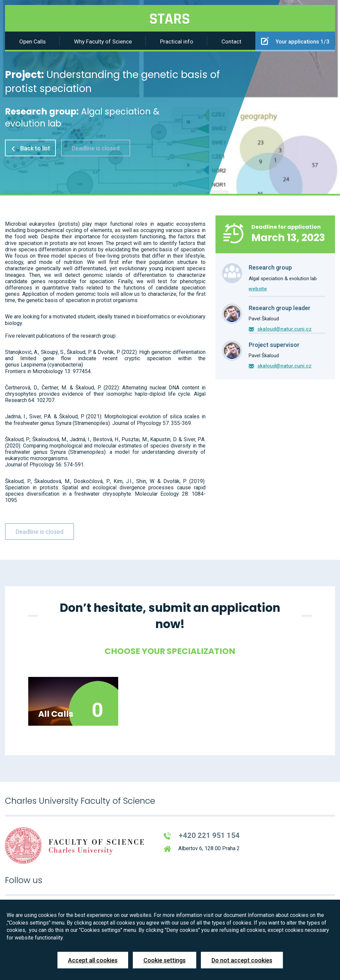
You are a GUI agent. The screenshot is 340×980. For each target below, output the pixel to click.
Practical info (177, 41)
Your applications (295, 41)
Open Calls (33, 41)
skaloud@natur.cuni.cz (284, 329)
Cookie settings (165, 960)
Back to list (30, 148)
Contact (231, 41)
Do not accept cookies (242, 960)
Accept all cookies (93, 960)
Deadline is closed (96, 148)
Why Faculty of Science (103, 41)
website (258, 289)
